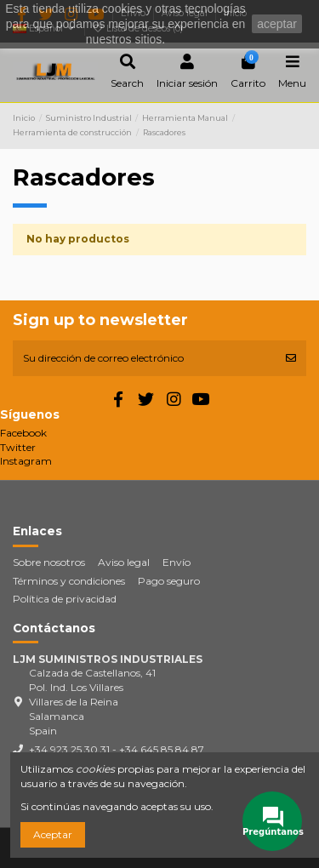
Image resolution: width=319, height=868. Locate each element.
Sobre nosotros (49, 562)
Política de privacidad (65, 599)
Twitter (18, 447)
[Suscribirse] (291, 358)
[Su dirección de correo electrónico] (144, 358)
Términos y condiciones (69, 581)
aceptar (277, 24)
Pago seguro (169, 581)
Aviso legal (124, 562)
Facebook (23, 433)
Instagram (26, 461)
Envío (177, 562)
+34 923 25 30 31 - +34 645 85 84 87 (117, 749)
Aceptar (53, 834)
